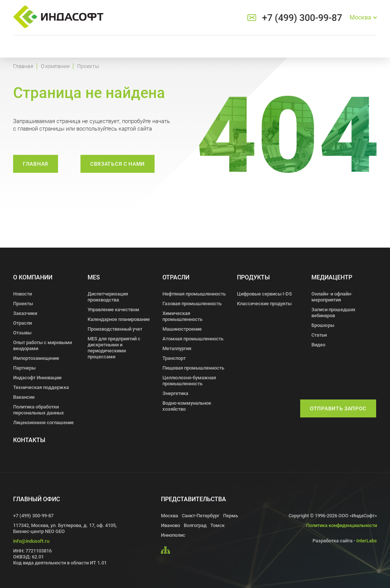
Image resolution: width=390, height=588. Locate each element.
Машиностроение (182, 329)
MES (94, 277)
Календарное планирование (119, 319)
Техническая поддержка (41, 387)
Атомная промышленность (193, 339)
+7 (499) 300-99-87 (302, 18)
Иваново (170, 525)
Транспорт (174, 358)
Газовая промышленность (192, 304)
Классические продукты (264, 304)
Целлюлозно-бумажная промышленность (189, 381)
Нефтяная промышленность (194, 294)
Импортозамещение (36, 358)
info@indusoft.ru (31, 541)
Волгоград (195, 525)
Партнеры (24, 368)
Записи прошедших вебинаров (333, 313)
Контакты (29, 440)
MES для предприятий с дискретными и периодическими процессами (114, 348)
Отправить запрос (338, 408)
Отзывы (22, 333)
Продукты (253, 277)
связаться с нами (118, 164)
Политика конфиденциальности (342, 525)
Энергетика (175, 393)
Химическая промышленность (182, 316)
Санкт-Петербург (201, 516)
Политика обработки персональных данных (39, 410)
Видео (318, 345)
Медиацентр (332, 277)
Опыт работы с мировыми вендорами (42, 345)
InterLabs (367, 541)
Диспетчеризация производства (108, 297)
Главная (23, 66)
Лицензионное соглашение (43, 422)
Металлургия (177, 348)
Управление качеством (113, 310)
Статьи (319, 335)
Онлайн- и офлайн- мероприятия (332, 297)
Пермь (231, 516)
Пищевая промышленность (193, 368)
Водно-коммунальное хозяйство (187, 406)
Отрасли (22, 323)
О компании (55, 66)
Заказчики (25, 313)
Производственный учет (115, 329)
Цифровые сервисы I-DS (264, 294)
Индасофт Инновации (37, 378)
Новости (22, 294)
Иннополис (173, 535)
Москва (170, 516)
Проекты (23, 304)
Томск (217, 525)
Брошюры (323, 325)
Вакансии (24, 397)
